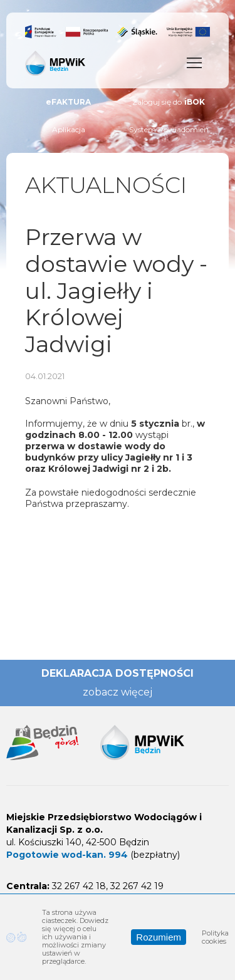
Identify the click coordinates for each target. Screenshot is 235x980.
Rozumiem (159, 937)
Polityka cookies (215, 937)
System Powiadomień (169, 129)
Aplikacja (69, 129)
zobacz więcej (118, 692)
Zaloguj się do (169, 102)
